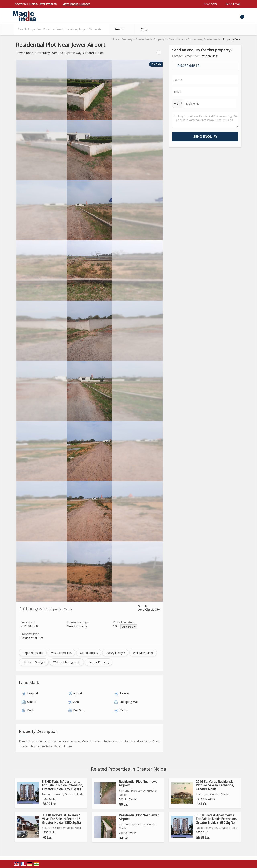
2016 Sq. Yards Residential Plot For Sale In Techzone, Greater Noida (215, 785)
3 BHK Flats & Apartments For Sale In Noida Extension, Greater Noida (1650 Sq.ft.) (216, 819)
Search (119, 29)
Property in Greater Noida (137, 39)
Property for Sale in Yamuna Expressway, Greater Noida (187, 39)
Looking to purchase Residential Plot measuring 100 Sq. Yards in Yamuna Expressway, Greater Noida (205, 120)
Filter (145, 30)
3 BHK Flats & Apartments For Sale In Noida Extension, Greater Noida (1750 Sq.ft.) (62, 785)
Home (116, 39)
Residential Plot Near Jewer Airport (139, 783)
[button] (76, 4)
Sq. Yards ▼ (129, 627)
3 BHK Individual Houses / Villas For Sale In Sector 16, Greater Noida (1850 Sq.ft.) (62, 819)
